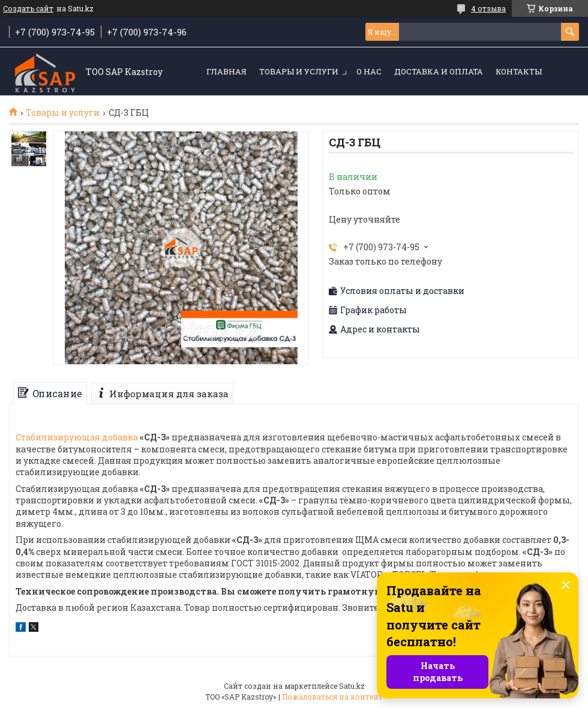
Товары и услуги (299, 71)
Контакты (519, 71)
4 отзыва (488, 8)
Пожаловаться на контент (332, 697)
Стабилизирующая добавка (77, 437)
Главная (226, 71)
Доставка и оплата (439, 71)
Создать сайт (28, 8)
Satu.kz (352, 686)
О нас (369, 71)
